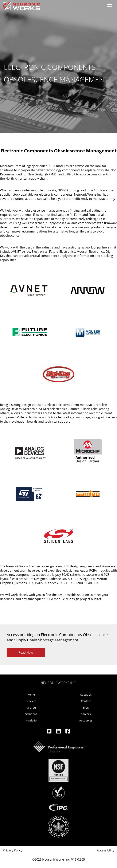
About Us (86, 695)
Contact (86, 701)
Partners (31, 708)
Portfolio (31, 720)
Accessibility (105, 850)
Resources (86, 720)
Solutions (31, 714)
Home (31, 695)
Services (31, 701)
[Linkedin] (59, 732)
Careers (86, 714)
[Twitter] (50, 732)
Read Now (26, 652)
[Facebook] (68, 732)
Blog (86, 708)
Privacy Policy (13, 850)
